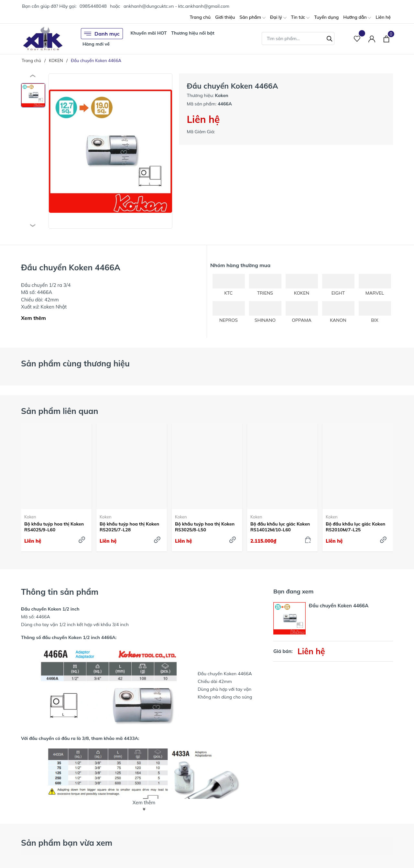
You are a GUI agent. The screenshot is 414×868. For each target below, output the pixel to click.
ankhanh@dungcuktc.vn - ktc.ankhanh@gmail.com (176, 6)
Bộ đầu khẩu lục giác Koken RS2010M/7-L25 (355, 527)
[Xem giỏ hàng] (386, 38)
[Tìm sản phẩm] (298, 38)
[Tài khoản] (372, 39)
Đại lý (278, 18)
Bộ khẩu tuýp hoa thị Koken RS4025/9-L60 (54, 527)
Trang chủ (200, 17)
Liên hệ (383, 17)
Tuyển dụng (326, 17)
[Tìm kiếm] (330, 38)
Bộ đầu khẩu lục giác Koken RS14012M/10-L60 (280, 527)
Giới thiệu (225, 17)
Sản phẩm (252, 18)
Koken (30, 517)
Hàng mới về (96, 44)
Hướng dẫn (357, 18)
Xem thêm (33, 318)
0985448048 (93, 6)
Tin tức (300, 18)
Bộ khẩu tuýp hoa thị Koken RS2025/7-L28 (129, 527)
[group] (110, 151)
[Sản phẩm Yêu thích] (357, 39)
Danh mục (102, 34)
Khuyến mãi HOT (148, 33)
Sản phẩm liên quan (60, 411)
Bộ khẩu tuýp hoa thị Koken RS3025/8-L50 (205, 527)
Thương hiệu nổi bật (193, 33)
